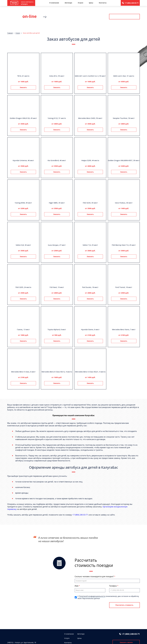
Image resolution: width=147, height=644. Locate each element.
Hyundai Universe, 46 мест (23, 160)
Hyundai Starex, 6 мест (90, 329)
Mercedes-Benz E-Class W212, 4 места (57, 372)
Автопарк (68, 3)
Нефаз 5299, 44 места (90, 160)
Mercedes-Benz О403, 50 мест (90, 118)
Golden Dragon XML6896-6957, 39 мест (124, 160)
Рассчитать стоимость (124, 17)
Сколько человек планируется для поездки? (94, 576)
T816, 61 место (23, 76)
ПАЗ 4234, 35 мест (90, 203)
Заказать (23, 87)
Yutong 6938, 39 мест (23, 203)
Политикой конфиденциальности (92, 596)
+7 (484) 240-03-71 (132, 3)
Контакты (103, 3)
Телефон (113, 586)
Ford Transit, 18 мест (124, 287)
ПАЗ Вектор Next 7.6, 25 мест (124, 245)
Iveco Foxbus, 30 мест (124, 203)
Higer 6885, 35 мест (57, 203)
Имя (77, 586)
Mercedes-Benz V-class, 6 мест (23, 372)
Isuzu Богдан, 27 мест (57, 245)
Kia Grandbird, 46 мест (57, 160)
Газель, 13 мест (23, 329)
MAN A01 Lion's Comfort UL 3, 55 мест (90, 76)
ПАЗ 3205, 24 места (23, 287)
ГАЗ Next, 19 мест (57, 287)
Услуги (80, 3)
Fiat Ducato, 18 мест (90, 287)
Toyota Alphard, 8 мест (57, 329)
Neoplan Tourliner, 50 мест (124, 118)
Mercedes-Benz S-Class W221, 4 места (90, 372)
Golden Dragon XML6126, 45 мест (23, 118)
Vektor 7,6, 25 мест (90, 245)
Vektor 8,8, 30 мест (23, 245)
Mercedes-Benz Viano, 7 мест (124, 329)
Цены (91, 3)
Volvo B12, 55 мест (57, 76)
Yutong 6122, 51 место (57, 118)
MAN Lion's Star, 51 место (124, 76)
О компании (54, 3)
